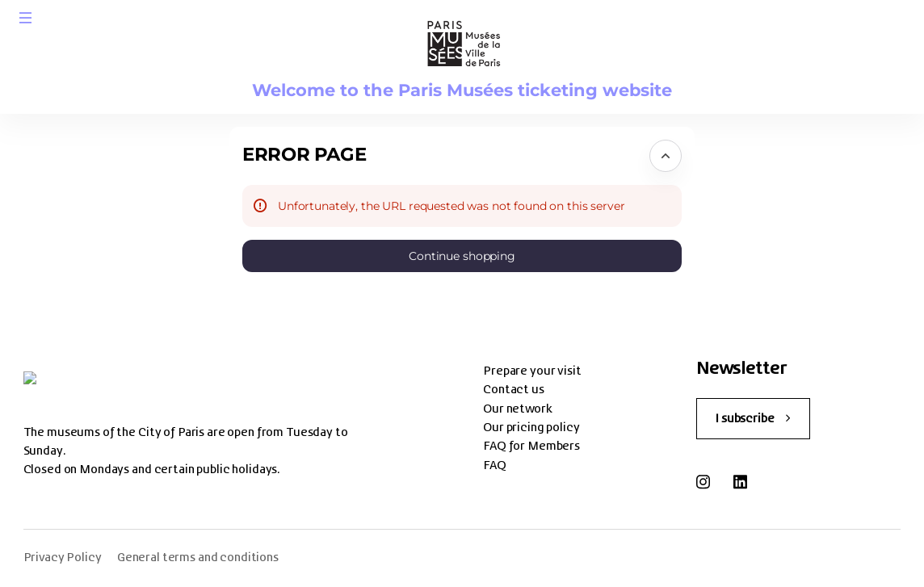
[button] (26, 18)
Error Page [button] (304, 154)
